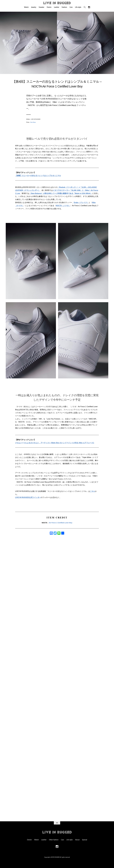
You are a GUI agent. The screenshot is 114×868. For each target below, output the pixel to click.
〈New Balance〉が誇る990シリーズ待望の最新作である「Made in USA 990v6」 (61, 193)
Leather (57, 7)
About (77, 840)
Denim (49, 7)
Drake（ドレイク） (81, 203)
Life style (78, 7)
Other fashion (54, 840)
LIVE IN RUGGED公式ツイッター (28, 497)
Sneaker (41, 7)
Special (85, 840)
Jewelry (34, 7)
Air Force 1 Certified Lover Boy (61, 523)
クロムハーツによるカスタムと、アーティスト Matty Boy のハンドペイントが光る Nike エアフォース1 (55, 443)
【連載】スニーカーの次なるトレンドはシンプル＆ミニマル (38, 176)
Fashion (64, 7)
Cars (71, 7)
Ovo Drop (33, 122)
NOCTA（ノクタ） (63, 206)
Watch (26, 7)
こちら (92, 491)
